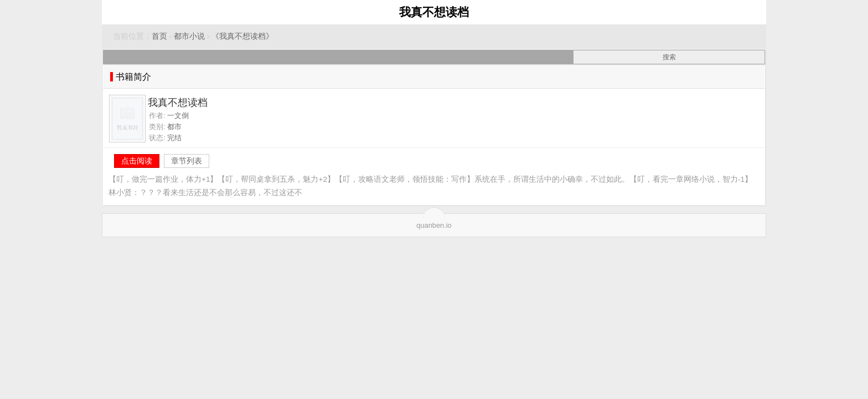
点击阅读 (137, 161)
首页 (159, 36)
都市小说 (189, 36)
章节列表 (187, 161)
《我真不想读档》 (242, 36)
